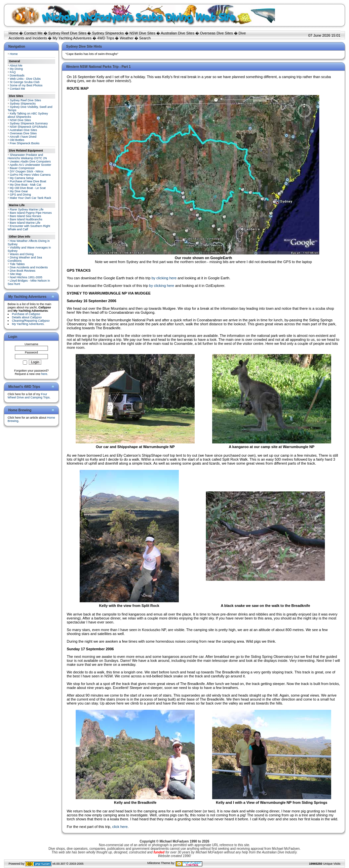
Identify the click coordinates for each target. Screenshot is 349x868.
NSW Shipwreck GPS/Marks (29, 127)
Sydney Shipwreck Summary (29, 123)
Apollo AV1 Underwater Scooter (30, 165)
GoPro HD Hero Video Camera (30, 175)
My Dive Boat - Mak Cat (26, 185)
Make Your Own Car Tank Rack (31, 198)
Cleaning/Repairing (31, 321)
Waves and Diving (22, 254)
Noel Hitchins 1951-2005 (26, 277)
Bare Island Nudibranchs (26, 219)
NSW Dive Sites (142, 33)
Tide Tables (17, 264)
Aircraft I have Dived (23, 137)
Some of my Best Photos (26, 85)
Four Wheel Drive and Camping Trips (29, 396)
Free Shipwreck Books (25, 143)
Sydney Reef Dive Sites (67, 33)
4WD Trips (106, 38)
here (44, 374)
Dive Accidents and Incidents (29, 267)
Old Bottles (17, 140)
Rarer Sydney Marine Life (27, 209)
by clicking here (164, 278)
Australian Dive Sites (177, 33)
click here (120, 827)
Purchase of (26, 314)
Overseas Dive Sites (216, 33)
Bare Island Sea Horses (26, 216)
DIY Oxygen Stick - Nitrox (27, 171)
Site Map (16, 274)
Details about (27, 317)
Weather (127, 38)
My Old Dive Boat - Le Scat (28, 188)
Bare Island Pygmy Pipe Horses (31, 213)
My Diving (17, 69)
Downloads (17, 75)
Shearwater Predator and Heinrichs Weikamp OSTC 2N (27, 157)
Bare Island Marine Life (25, 223)
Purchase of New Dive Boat (28, 181)
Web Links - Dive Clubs (25, 79)
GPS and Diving (20, 195)
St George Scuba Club (25, 82)
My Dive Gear (19, 191)
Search (145, 38)
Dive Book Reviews (23, 271)
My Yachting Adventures (72, 38)
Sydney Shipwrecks (108, 33)
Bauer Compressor (22, 168)
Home (13, 33)
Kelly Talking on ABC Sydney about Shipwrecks (28, 115)
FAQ (13, 72)
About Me (16, 66)
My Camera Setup (22, 178)
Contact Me (33, 33)
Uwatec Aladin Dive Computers (30, 161)
